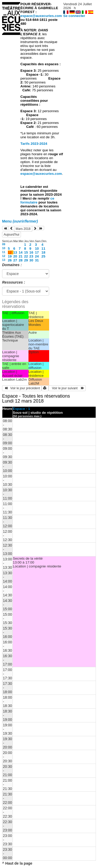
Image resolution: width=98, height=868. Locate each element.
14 (21, 252)
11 (44, 249)
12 (4, 256)
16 (31, 252)
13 (15, 252)
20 (15, 256)
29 (26, 260)
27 (15, 260)
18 (44, 252)
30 (31, 260)
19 (10, 256)
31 (37, 260)
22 (26, 256)
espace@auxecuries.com (41, 16)
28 (21, 260)
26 (10, 260)
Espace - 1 (21, 409)
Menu (20, 221)
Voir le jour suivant (67, 388)
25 (44, 256)
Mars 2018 (23, 229)
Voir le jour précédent (22, 388)
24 (37, 256)
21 (21, 256)
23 (31, 256)
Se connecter (74, 16)
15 (26, 252)
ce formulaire (37, 200)
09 (4, 244)
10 (4, 248)
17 (37, 252)
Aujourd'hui (11, 235)
